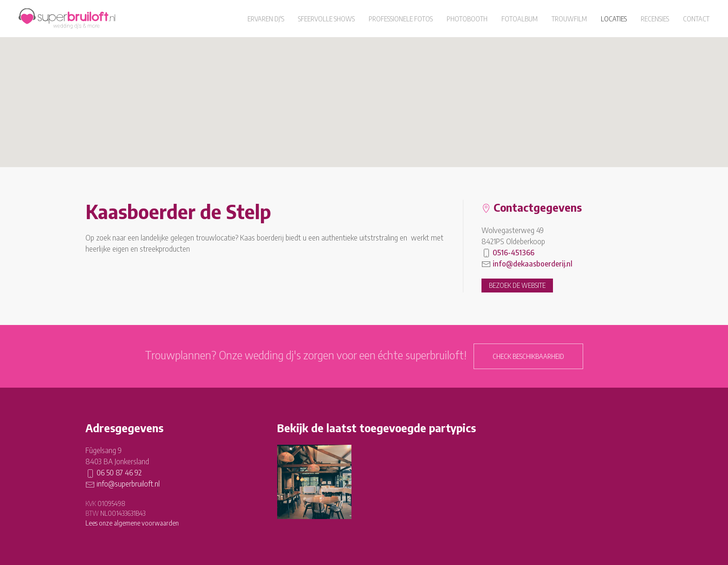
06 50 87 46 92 (119, 473)
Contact (696, 19)
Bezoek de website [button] (517, 285)
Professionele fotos (401, 19)
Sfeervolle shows (326, 19)
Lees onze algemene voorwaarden (132, 523)
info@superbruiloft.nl (128, 484)
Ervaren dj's (266, 19)
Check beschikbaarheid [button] (528, 356)
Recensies (655, 19)
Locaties (614, 19)
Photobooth (467, 19)
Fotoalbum (520, 19)
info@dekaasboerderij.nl (533, 264)
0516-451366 (513, 253)
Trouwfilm (569, 19)
